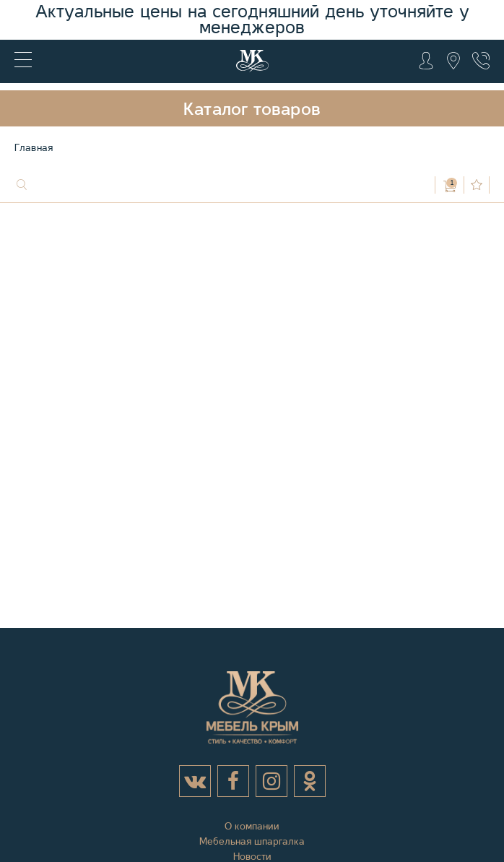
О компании (252, 826)
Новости (252, 856)
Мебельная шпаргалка (252, 841)
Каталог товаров (252, 109)
